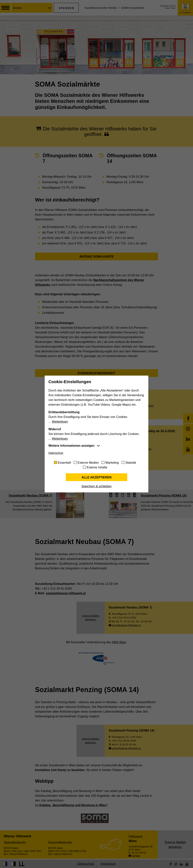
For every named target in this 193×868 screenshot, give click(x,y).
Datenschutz (56, 453)
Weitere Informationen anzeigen (71, 446)
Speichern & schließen (96, 486)
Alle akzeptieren (97, 477)
